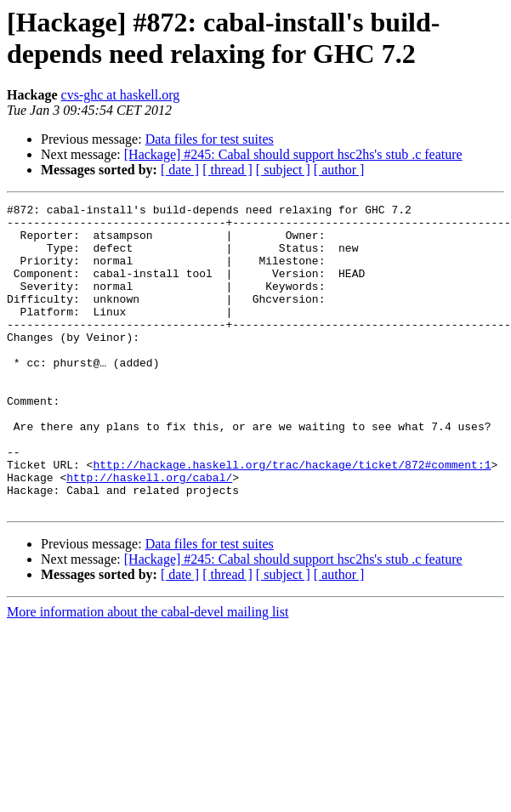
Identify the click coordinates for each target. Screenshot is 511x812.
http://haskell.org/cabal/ (149, 533)
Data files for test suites (210, 139)
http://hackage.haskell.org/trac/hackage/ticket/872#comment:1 (292, 518)
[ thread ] (227, 170)
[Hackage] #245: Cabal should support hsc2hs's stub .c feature (293, 154)
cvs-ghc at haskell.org (121, 95)
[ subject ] (283, 170)
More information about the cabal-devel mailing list (148, 673)
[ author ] (339, 170)
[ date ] (180, 170)
